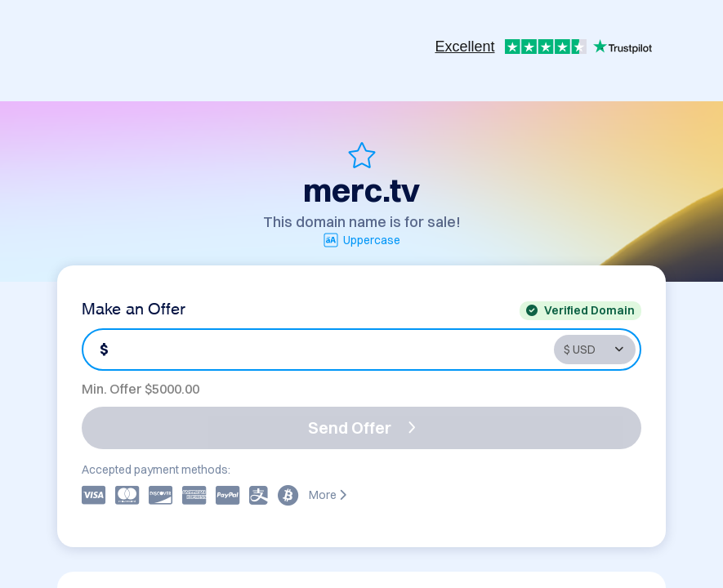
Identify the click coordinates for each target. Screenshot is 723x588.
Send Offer (362, 428)
